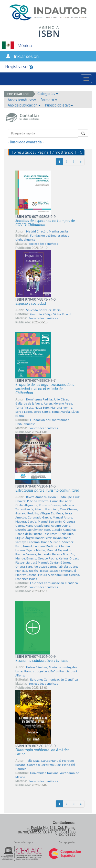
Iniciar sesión (26, 56)
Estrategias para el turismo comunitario (47, 490)
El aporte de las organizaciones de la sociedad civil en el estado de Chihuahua (45, 389)
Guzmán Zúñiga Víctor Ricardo (51, 314)
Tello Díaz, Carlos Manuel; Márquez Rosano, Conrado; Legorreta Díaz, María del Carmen (45, 765)
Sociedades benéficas (43, 244)
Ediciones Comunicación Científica (54, 583)
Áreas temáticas (22, 100)
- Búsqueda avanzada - (26, 142)
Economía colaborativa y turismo (42, 661)
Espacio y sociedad (31, 303)
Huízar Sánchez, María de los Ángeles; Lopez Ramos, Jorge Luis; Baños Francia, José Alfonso (46, 671)
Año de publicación (24, 105)
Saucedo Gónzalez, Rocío (43, 310)
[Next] (81, 162)
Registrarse (16, 67)
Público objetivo (59, 105)
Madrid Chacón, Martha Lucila (47, 231)
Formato (49, 100)
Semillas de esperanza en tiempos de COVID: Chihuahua (45, 223)
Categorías (48, 94)
